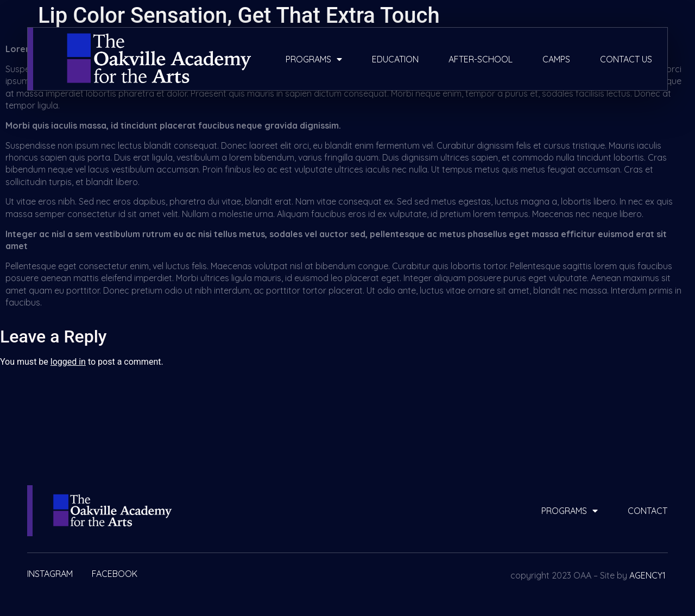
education (395, 59)
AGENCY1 (647, 575)
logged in (68, 362)
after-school (481, 59)
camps (556, 59)
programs (314, 59)
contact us (626, 59)
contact (647, 511)
